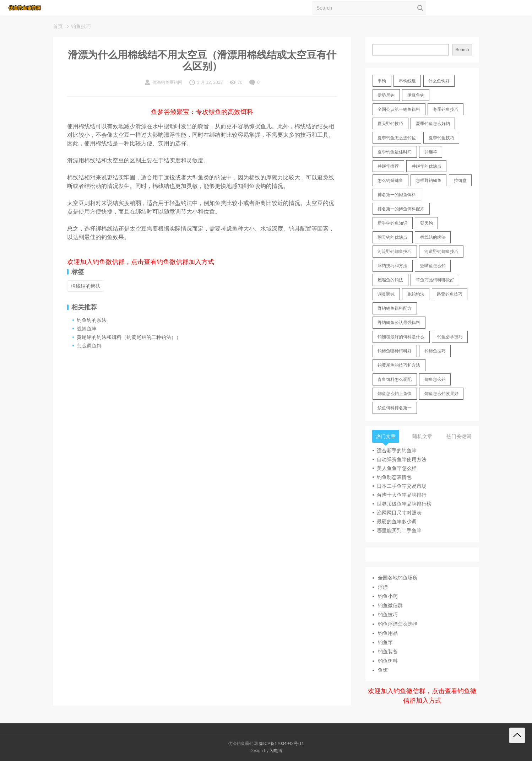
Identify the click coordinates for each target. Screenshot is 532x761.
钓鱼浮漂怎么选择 (398, 624)
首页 (58, 26)
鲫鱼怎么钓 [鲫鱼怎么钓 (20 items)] (435, 379)
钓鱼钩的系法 (92, 320)
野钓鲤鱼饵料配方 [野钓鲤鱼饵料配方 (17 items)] (395, 308)
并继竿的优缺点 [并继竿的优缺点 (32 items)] (427, 166)
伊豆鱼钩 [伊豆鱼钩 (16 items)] (416, 95)
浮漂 (383, 587)
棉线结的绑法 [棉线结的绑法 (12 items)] (433, 237)
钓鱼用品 (388, 633)
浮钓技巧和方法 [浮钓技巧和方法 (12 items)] (392, 266)
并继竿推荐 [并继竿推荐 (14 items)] (388, 166)
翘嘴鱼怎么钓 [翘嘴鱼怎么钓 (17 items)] (433, 266)
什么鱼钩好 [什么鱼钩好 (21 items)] (439, 81)
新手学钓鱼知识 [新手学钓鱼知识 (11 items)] (392, 223)
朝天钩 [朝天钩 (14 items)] (427, 223)
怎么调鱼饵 (89, 346)
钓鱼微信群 (390, 605)
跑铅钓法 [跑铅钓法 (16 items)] (416, 294)
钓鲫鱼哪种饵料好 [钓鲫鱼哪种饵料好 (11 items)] (395, 351)
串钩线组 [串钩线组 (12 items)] (407, 81)
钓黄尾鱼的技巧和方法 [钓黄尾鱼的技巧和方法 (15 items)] (399, 365)
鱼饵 (383, 670)
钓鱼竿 (385, 642)
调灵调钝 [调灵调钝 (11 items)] (386, 294)
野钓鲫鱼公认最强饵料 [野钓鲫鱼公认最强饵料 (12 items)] (399, 323)
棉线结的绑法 (86, 286)
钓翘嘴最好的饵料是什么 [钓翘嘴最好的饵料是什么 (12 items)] (401, 337)
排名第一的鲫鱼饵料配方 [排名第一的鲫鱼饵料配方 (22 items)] (401, 209)
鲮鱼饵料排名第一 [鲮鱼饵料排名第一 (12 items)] (395, 408)
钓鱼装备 (388, 652)
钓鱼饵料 (388, 661)
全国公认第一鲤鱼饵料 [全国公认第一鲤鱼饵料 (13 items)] (399, 109)
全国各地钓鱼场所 (398, 578)
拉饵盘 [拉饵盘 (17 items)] (460, 180)
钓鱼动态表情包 (394, 477)
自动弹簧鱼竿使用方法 (402, 459)
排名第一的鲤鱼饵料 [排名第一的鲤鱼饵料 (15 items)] (397, 195)
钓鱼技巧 (81, 26)
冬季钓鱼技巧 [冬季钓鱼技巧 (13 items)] (446, 109)
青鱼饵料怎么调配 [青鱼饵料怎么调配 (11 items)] (395, 379)
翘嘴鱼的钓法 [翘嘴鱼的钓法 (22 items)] (390, 280)
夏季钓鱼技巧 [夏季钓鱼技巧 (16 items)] (441, 138)
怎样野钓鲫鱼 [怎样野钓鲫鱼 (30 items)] (429, 180)
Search (462, 50)
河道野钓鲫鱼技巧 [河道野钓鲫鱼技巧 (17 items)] (441, 252)
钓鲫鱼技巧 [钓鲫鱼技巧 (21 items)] (435, 351)
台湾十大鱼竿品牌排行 (402, 495)
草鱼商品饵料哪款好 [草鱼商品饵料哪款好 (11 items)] (435, 280)
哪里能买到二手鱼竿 (399, 530)
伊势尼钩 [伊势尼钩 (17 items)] (386, 95)
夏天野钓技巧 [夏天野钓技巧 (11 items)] (390, 124)
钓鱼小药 (388, 596)
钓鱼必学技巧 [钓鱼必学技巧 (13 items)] (450, 337)
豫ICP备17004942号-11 (281, 744)
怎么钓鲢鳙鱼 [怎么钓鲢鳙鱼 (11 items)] (390, 180)
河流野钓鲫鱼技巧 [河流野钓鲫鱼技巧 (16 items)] (395, 252)
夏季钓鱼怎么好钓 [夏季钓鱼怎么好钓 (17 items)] (433, 124)
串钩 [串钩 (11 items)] (382, 81)
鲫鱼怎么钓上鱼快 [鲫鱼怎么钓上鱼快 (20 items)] (395, 394)
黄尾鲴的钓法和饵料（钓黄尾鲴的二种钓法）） (129, 337)
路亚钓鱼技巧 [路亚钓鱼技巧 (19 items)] (450, 294)
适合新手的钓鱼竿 (397, 450)
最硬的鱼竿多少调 (397, 522)
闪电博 (276, 751)
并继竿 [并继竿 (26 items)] (431, 152)
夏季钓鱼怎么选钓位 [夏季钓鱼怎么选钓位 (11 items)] (397, 138)
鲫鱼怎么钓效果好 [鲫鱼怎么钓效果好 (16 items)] (441, 394)
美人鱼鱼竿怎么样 (397, 468)
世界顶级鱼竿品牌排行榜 (404, 504)
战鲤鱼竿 (87, 329)
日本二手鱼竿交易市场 (402, 486)
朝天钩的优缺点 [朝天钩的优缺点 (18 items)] (392, 237)
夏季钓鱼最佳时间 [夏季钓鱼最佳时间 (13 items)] (395, 152)
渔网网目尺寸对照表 (399, 513)
